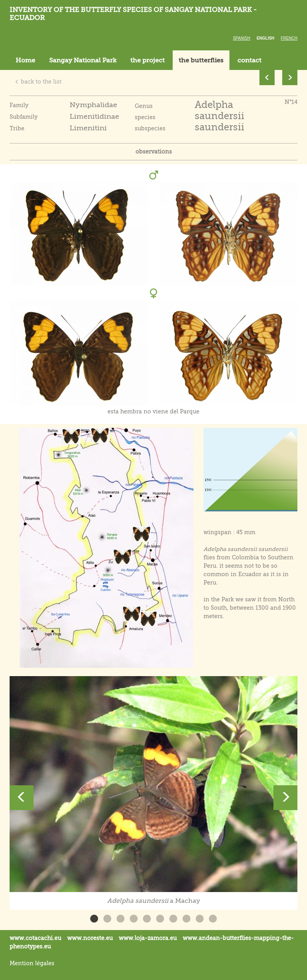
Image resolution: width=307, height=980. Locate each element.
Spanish (242, 38)
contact (249, 60)
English (265, 38)
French (289, 38)
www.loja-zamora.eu (148, 938)
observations (154, 152)
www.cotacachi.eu (35, 938)
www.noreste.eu (90, 938)
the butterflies (201, 60)
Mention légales (32, 963)
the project (148, 60)
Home (25, 60)
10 (213, 919)
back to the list (38, 82)
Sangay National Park (83, 60)
